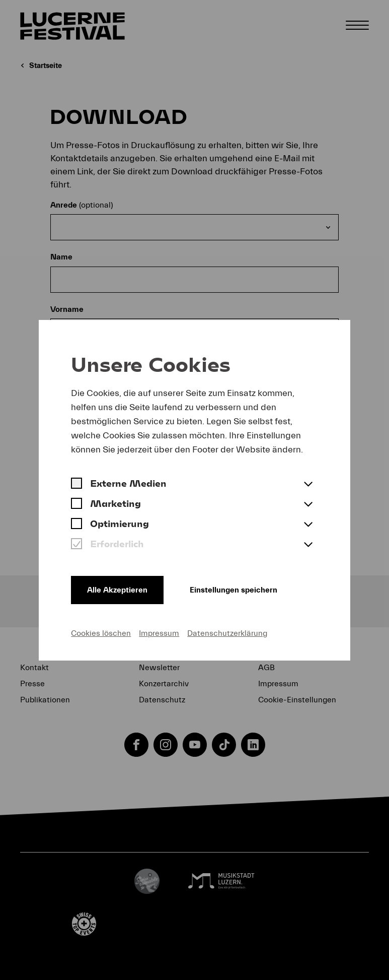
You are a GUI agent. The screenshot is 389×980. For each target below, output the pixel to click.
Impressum (159, 633)
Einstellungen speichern (234, 590)
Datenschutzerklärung (227, 633)
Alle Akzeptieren (117, 590)
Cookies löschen (101, 633)
